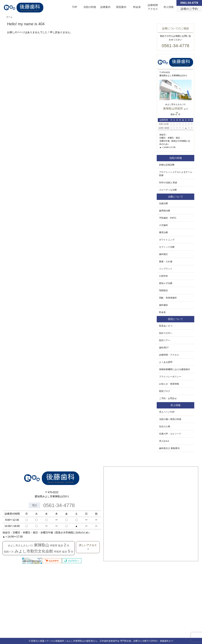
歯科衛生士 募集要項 (169, 448)
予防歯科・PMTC (168, 218)
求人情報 (169, 7)
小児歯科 (163, 225)
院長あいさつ (166, 326)
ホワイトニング (167, 240)
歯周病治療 (165, 211)
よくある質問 (166, 362)
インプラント (166, 269)
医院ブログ (165, 391)
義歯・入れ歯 (166, 261)
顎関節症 (163, 290)
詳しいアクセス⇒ (88, 547)
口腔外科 (163, 276)
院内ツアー (165, 340)
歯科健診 (163, 305)
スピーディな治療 (168, 190)
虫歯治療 (163, 203)
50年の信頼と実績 (168, 183)
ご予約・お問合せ (168, 398)
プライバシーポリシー (170, 377)
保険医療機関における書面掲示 (175, 369)
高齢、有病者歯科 (168, 298)
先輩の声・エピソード (170, 434)
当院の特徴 (90, 7)
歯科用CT (164, 348)
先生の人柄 (165, 426)
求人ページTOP (167, 412)
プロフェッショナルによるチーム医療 (176, 174)
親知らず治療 (166, 283)
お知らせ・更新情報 (169, 384)
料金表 (137, 7)
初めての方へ (166, 333)
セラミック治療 (167, 247)
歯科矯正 (163, 254)
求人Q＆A (164, 441)
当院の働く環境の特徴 (170, 419)
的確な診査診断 (167, 165)
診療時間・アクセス (169, 355)
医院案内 (121, 7)
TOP (75, 7)
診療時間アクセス (153, 7)
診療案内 (105, 7)
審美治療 (163, 232)
